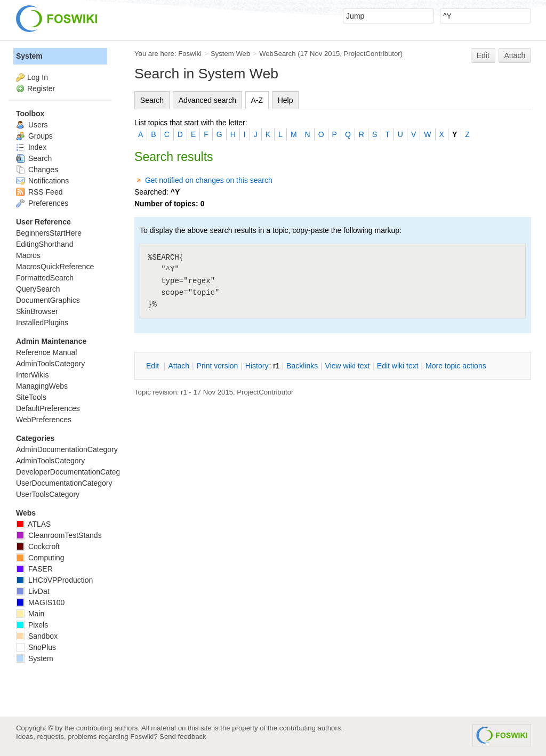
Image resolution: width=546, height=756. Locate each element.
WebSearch (278, 54)
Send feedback (183, 737)
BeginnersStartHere (49, 233)
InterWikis (32, 375)
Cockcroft (38, 546)
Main (30, 614)
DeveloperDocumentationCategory (73, 472)
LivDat (33, 591)
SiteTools (31, 397)
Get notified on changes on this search (209, 180)
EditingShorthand (45, 244)
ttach (179, 366)
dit (154, 366)
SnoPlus (36, 647)
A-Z (257, 100)
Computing (40, 558)
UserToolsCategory (48, 494)
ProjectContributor (372, 54)
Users (32, 125)
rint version (218, 366)
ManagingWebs (42, 386)
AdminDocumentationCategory (67, 449)
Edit (483, 55)
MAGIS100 (40, 602)
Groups (34, 136)
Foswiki (190, 54)
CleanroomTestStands (59, 535)
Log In (38, 77)
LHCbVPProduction (54, 580)
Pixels (32, 625)
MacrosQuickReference (55, 267)
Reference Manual (46, 352)
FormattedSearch (45, 278)
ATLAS (33, 524)
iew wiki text (348, 366)
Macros (28, 255)
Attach (515, 55)
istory (257, 366)
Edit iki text (398, 366)
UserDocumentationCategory (64, 483)
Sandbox (37, 636)
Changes (37, 170)
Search (152, 100)
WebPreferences (44, 420)
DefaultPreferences (48, 408)
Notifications (42, 181)
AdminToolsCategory (50, 364)
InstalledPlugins (42, 323)
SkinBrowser (37, 311)
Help (286, 100)
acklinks (302, 366)
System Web (230, 54)
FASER (34, 569)
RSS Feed (39, 192)
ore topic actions (456, 366)
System (29, 56)
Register (41, 89)
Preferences (42, 203)
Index (31, 147)
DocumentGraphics (48, 300)
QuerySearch (38, 289)
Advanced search (207, 100)
